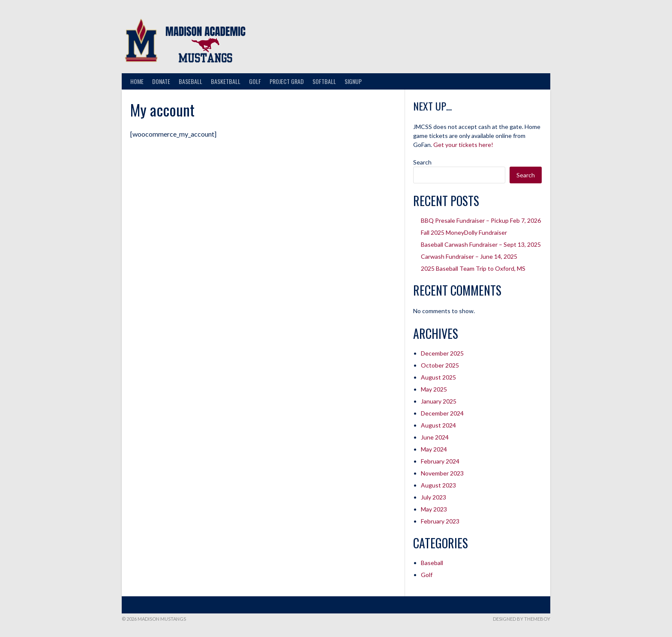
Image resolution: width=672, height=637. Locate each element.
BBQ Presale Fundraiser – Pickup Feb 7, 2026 (481, 220)
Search (422, 162)
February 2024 (440, 461)
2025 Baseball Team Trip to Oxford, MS (473, 268)
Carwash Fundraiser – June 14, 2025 (469, 256)
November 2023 (442, 473)
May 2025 (434, 389)
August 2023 (438, 485)
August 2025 (438, 377)
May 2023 (434, 509)
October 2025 (440, 365)
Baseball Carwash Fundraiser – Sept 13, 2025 (481, 244)
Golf (255, 81)
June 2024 (435, 437)
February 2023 (440, 521)
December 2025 (442, 353)
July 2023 (433, 497)
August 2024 (438, 425)
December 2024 (442, 413)
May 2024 (434, 449)
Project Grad (287, 81)
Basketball (226, 81)
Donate (161, 81)
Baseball (190, 81)
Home (137, 81)
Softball (324, 81)
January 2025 (439, 401)
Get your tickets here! (463, 145)
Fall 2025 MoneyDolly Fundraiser (464, 232)
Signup (353, 81)
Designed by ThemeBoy (522, 619)
